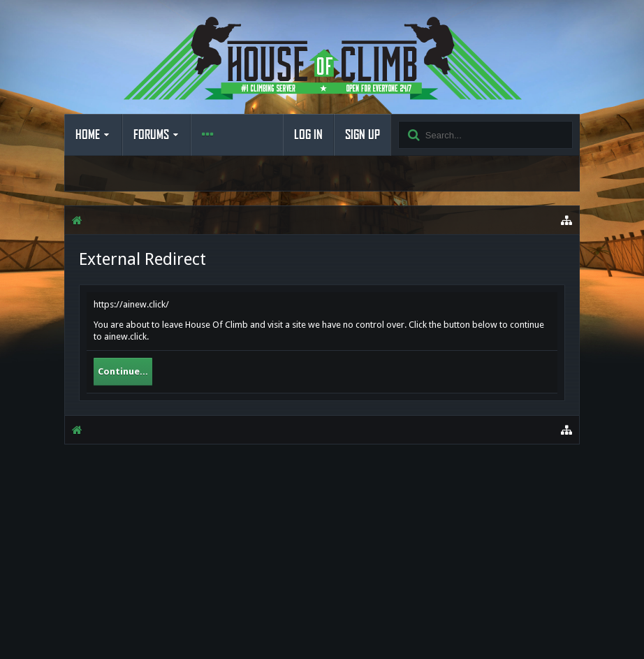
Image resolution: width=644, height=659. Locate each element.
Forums (151, 135)
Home (88, 135)
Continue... (123, 371)
